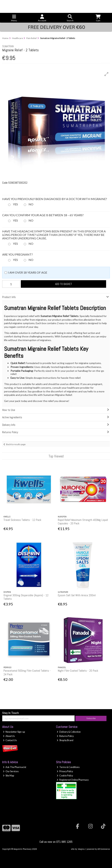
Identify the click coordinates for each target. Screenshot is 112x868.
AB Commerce (104, 849)
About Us (9, 736)
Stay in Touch (10, 713)
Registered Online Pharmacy (73, 780)
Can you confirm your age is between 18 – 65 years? (43, 215)
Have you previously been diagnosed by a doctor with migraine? (55, 199)
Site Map (8, 776)
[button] (106, 74)
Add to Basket (64, 284)
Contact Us (10, 740)
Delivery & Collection (69, 732)
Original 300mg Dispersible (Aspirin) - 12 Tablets (26, 597)
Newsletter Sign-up (14, 732)
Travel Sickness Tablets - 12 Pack (22, 520)
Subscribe (91, 718)
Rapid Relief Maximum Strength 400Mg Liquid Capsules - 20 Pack (83, 522)
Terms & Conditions (68, 767)
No (31, 204)
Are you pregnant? (17, 254)
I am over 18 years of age (28, 272)
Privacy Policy (65, 771)
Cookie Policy (65, 776)
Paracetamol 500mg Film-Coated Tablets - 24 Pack (27, 672)
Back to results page (16, 444)
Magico (81, 849)
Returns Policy (65, 736)
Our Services (11, 771)
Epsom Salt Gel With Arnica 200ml (77, 595)
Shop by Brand (65, 740)
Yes (15, 204)
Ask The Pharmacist (15, 767)
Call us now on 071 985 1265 (56, 842)
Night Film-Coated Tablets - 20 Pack (78, 671)
